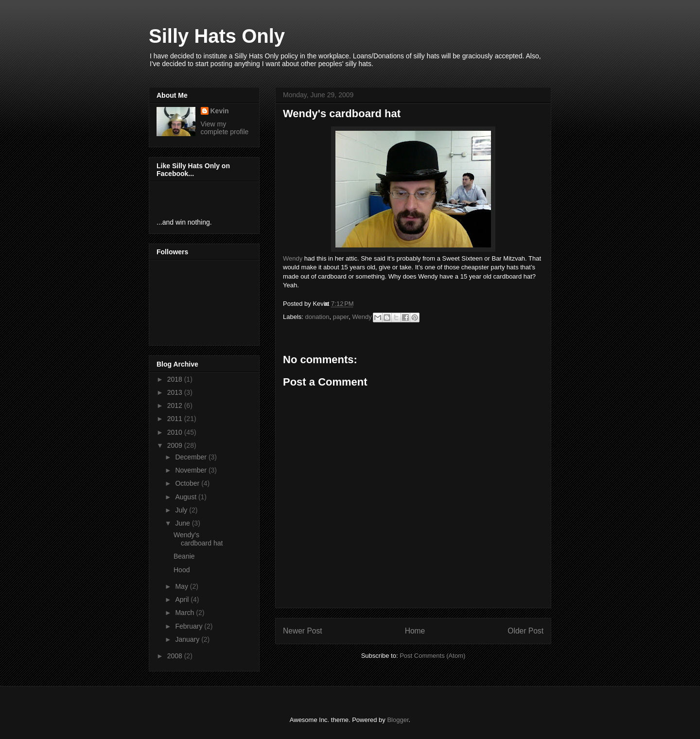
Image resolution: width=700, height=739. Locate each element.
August (186, 497)
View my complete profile (225, 128)
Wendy (293, 258)
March (185, 613)
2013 (176, 392)
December (192, 457)
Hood (182, 570)
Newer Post (303, 631)
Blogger (398, 720)
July (182, 510)
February (190, 626)
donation (317, 317)
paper (341, 317)
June (183, 523)
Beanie (184, 556)
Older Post (525, 631)
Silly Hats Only (217, 36)
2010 (176, 432)
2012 (176, 405)
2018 (176, 379)
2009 (176, 445)
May (182, 586)
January (188, 639)
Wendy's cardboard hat (198, 539)
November (192, 470)
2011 (176, 419)
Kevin (220, 111)
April (183, 599)
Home (415, 631)
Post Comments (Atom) (432, 656)
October (188, 483)
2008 (176, 656)
